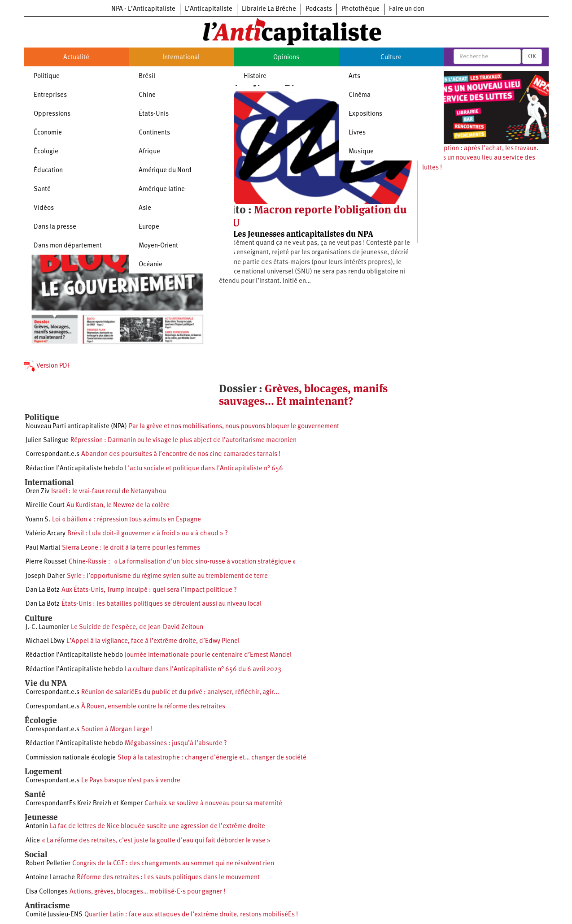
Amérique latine (162, 189)
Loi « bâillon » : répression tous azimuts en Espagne (127, 520)
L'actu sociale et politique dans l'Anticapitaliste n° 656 (204, 469)
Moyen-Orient (158, 246)
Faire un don (407, 9)
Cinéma (360, 95)
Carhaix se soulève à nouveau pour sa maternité (213, 804)
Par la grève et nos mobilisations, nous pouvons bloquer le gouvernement (234, 427)
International (181, 58)
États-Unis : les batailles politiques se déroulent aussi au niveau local (162, 604)
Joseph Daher (45, 576)
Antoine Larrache (50, 878)
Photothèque (360, 9)
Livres (357, 133)
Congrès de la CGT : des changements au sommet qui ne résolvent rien (173, 864)
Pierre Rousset (46, 562)
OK (532, 56)
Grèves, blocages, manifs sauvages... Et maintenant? (303, 395)
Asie (145, 208)
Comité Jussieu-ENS (54, 915)
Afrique (149, 152)
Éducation (48, 171)
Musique (361, 152)
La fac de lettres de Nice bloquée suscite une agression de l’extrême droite (157, 826)
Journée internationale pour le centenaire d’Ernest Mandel (208, 655)
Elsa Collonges (47, 892)
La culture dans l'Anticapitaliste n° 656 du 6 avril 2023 (203, 670)
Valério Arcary (46, 534)
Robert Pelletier (48, 864)
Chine (147, 95)
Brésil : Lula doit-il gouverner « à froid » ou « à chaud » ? (148, 534)
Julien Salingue (47, 440)
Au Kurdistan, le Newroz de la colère (118, 505)
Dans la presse (55, 227)
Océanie (151, 265)
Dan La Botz (43, 590)
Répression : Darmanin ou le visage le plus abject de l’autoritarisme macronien (183, 440)
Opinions (286, 58)
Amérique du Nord (165, 171)
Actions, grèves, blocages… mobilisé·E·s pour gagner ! (147, 892)
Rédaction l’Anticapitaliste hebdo (74, 469)
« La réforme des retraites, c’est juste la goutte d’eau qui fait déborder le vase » (156, 841)
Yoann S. (38, 520)
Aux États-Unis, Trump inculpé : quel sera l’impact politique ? (149, 590)
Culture (391, 58)
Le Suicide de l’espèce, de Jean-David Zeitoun (137, 627)
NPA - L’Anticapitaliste (143, 9)
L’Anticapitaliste (209, 9)
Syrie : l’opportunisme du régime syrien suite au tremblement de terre (167, 576)
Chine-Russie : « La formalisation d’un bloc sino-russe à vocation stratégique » (182, 562)
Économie (48, 133)
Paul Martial (43, 548)
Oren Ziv (37, 492)
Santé (42, 189)
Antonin (37, 826)
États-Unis (154, 114)
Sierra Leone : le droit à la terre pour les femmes (131, 548)
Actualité (76, 58)
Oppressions (52, 114)
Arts (354, 76)
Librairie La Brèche (269, 9)
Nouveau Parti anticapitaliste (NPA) (76, 427)
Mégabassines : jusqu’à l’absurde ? (176, 744)
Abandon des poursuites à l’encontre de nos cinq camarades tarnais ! (181, 454)
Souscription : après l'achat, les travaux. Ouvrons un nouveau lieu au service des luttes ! (480, 158)
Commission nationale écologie (71, 758)
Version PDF (47, 366)
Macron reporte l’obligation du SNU (313, 216)
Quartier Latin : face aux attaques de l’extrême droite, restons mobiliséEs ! (191, 915)
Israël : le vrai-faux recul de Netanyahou (109, 492)
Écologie (46, 152)
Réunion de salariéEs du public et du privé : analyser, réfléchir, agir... (180, 692)
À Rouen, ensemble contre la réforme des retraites (153, 707)
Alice (33, 841)
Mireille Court (45, 505)
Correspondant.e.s (52, 454)
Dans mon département (68, 246)
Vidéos (44, 208)
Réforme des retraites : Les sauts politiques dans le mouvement (168, 878)
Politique (47, 76)
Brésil (147, 76)
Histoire (255, 76)
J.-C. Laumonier (47, 627)
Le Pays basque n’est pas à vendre (131, 781)
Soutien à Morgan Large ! (117, 730)
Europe (149, 227)
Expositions (365, 114)
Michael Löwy (45, 641)
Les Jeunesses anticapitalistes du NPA (303, 234)
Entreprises (50, 95)
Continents (154, 133)
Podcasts (319, 9)
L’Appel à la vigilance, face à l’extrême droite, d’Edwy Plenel (153, 641)
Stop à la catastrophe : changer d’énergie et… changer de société (212, 758)
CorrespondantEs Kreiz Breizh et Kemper (84, 804)
